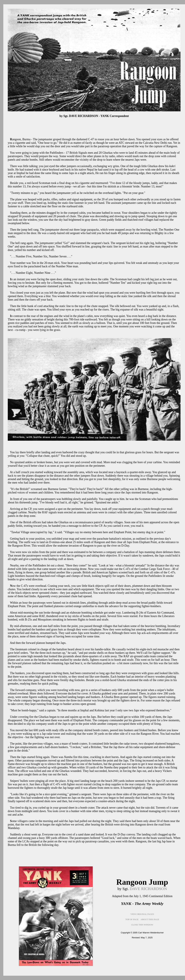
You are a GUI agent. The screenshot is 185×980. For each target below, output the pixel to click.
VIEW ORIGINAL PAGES (142, 914)
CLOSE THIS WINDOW (142, 925)
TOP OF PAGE (132, 919)
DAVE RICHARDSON (148, 889)
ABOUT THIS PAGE (150, 919)
